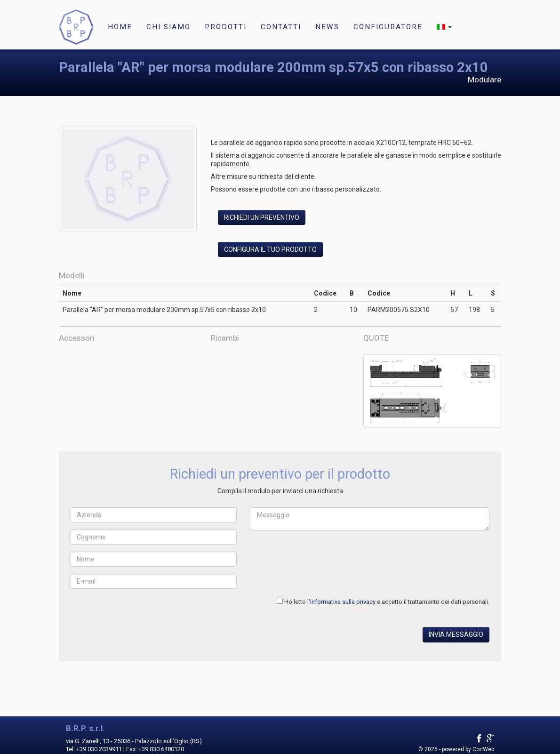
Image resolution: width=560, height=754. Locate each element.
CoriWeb (483, 749)
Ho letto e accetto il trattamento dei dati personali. (387, 602)
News (327, 27)
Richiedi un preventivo (262, 217)
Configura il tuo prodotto (270, 249)
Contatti (281, 27)
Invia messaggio (456, 634)
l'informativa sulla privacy (341, 602)
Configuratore (388, 27)
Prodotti (226, 27)
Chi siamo (168, 27)
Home (120, 27)
